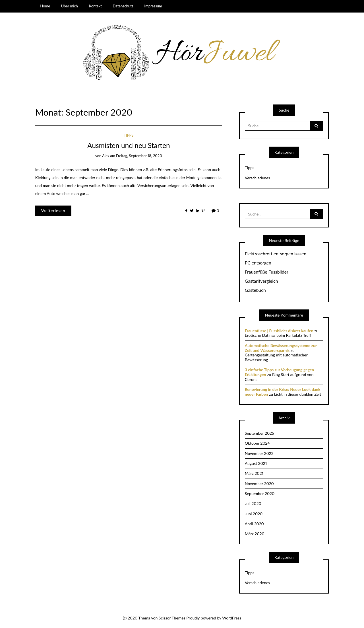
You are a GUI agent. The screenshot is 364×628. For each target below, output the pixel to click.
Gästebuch (255, 290)
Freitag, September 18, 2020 (139, 156)
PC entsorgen (258, 263)
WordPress (232, 618)
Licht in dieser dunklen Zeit (298, 394)
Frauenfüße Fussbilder (267, 272)
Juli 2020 (253, 503)
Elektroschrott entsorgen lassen (276, 254)
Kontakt (95, 6)
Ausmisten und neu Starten (129, 145)
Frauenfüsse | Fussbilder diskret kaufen (279, 331)
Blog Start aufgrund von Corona (279, 377)
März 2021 (254, 473)
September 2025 (259, 433)
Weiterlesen (53, 211)
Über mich (70, 6)
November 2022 (259, 453)
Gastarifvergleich (261, 281)
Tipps (129, 135)
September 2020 (260, 493)
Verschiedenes (258, 178)
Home (45, 6)
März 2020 (255, 534)
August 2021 (256, 463)
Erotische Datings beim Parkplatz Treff (278, 335)
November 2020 (259, 484)
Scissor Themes (172, 618)
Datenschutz (123, 6)
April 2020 (254, 524)
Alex (106, 156)
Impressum (153, 6)
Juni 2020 (254, 514)
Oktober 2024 (257, 443)
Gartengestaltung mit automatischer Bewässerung (276, 357)
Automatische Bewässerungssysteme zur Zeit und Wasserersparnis (281, 348)
